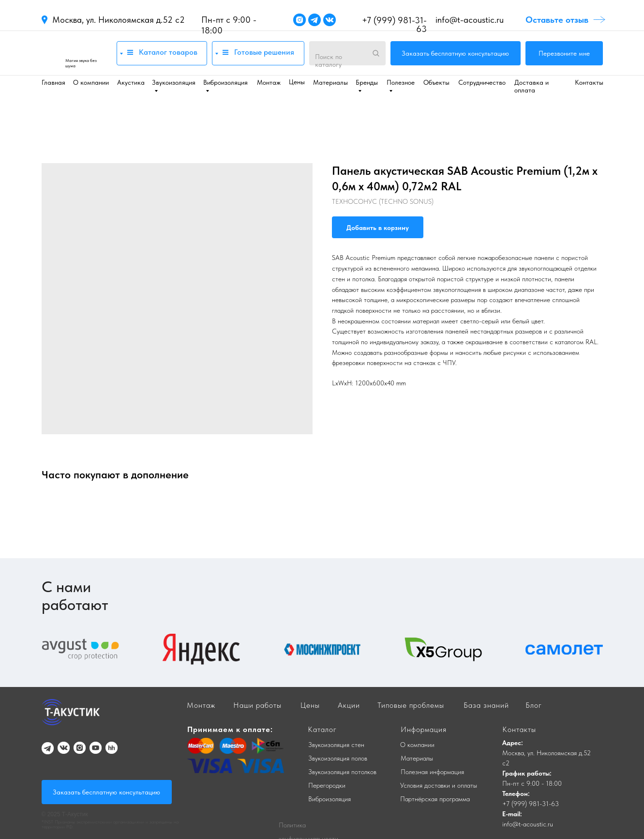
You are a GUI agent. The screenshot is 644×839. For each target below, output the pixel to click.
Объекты (436, 82)
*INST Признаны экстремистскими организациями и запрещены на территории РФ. (110, 824)
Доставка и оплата (532, 86)
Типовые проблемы (411, 705)
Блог (534, 705)
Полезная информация (432, 772)
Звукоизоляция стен (336, 745)
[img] (74, 53)
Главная (53, 82)
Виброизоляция (329, 799)
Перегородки (327, 785)
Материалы (330, 82)
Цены (297, 82)
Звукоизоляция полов (338, 758)
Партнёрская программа (435, 799)
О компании (91, 82)
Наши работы (257, 705)
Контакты (589, 82)
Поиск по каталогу (329, 61)
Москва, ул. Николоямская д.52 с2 (119, 20)
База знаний (486, 705)
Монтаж (269, 82)
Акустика (131, 82)
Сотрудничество (482, 82)
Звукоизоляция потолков (342, 772)
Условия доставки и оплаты (439, 785)
